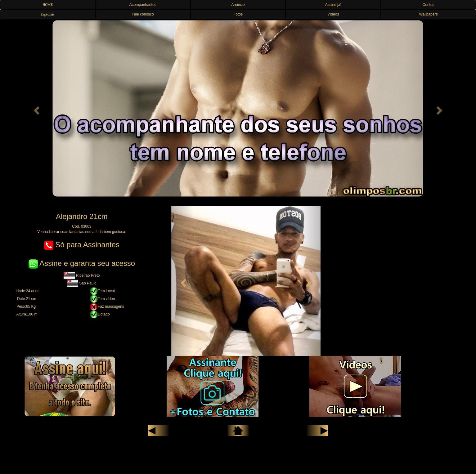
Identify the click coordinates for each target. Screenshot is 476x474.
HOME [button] (48, 5)
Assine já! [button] (333, 5)
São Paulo (82, 283)
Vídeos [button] (333, 14)
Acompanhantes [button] (143, 5)
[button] (36, 109)
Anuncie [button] (238, 5)
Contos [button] (429, 5)
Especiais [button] (48, 14)
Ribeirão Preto (82, 275)
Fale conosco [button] (143, 14)
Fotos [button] (238, 14)
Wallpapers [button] (429, 14)
